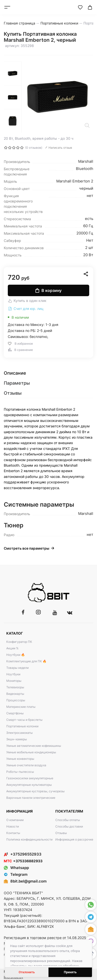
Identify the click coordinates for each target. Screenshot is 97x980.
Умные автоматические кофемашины (34, 746)
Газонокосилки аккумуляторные (30, 778)
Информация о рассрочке (74, 839)
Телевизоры (15, 687)
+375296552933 (23, 854)
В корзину (48, 290)
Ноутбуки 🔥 (16, 655)
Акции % (12, 648)
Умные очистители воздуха (26, 765)
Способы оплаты (68, 820)
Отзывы (61, 833)
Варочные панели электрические (31, 798)
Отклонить (27, 972)
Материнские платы (21, 707)
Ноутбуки (13, 674)
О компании (15, 820)
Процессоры (16, 700)
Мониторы (14, 681)
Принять (70, 972)
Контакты (13, 833)
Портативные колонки (22, 726)
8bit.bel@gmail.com (28, 881)
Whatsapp (16, 868)
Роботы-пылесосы (20, 772)
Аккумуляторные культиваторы (29, 785)
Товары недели (17, 668)
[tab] (48, 373)
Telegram (16, 874)
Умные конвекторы (20, 759)
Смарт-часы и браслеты (24, 720)
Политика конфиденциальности (29, 839)
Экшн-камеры (17, 739)
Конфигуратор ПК (19, 642)
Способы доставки (69, 826)
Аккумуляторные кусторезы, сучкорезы (35, 791)
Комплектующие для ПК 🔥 (26, 661)
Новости (13, 826)
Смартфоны (15, 713)
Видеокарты (15, 694)
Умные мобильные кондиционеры (31, 752)
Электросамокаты (19, 733)
